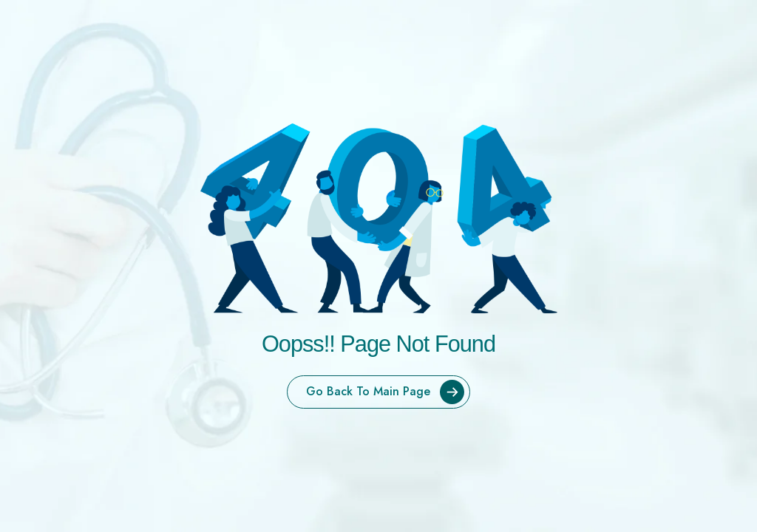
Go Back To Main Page (388, 392)
